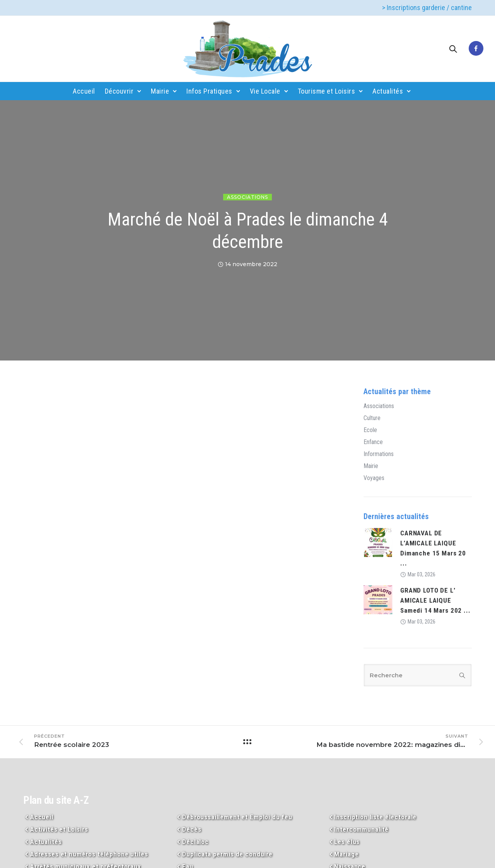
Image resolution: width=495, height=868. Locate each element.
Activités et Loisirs (59, 829)
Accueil (84, 91)
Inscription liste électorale (375, 817)
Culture (372, 418)
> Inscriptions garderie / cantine (427, 8)
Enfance (373, 442)
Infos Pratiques (209, 91)
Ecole (370, 430)
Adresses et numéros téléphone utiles (89, 854)
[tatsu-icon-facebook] (476, 49)
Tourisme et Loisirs (327, 91)
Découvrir (119, 91)
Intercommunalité (361, 829)
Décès (192, 829)
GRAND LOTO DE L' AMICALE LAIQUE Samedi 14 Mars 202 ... (435, 600)
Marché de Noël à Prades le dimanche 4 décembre (248, 231)
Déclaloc (195, 842)
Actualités (388, 91)
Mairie (160, 91)
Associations (247, 197)
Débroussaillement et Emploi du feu (237, 817)
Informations (379, 454)
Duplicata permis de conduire (227, 854)
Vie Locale (265, 91)
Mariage (346, 854)
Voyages (374, 478)
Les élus (347, 842)
